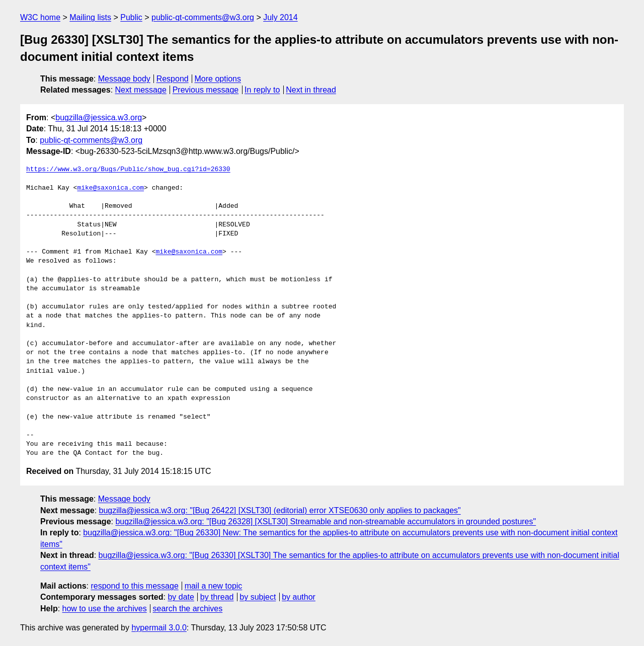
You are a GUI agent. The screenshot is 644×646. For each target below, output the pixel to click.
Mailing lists (90, 17)
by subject (258, 597)
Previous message (206, 90)
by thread (217, 597)
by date (181, 597)
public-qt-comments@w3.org (203, 17)
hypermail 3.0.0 (159, 628)
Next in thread (311, 90)
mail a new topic (214, 586)
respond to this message (134, 586)
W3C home (40, 17)
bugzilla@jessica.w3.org (99, 117)
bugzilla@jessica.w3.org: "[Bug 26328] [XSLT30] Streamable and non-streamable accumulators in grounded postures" (326, 521)
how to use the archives (105, 609)
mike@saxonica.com (110, 188)
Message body (124, 79)
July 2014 (280, 17)
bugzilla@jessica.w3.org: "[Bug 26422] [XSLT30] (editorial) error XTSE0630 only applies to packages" (280, 510)
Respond (173, 79)
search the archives (188, 609)
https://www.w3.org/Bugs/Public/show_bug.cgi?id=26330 (128, 170)
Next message (141, 90)
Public (131, 17)
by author (299, 597)
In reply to (262, 90)
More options (218, 79)
